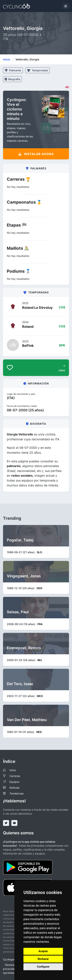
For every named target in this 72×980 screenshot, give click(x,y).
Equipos (14, 782)
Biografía (12, 79)
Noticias (14, 788)
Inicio (7, 59)
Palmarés (13, 70)
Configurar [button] (43, 967)
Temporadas (38, 70)
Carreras (15, 776)
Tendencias (17, 793)
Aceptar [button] (43, 951)
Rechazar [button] (43, 959)
